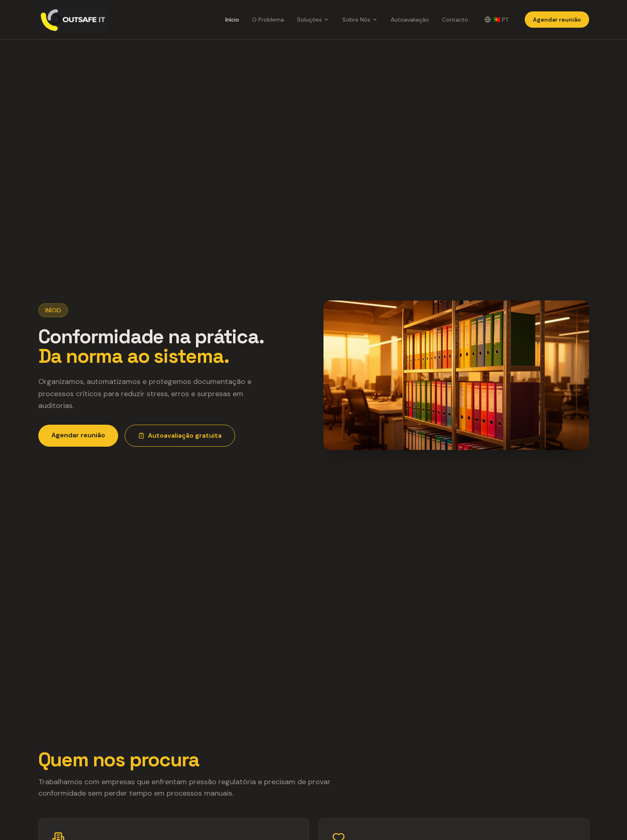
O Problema (268, 20)
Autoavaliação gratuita (180, 435)
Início (232, 20)
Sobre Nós (360, 20)
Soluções (313, 20)
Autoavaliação (410, 20)
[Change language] (496, 20)
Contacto (455, 20)
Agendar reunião (557, 20)
